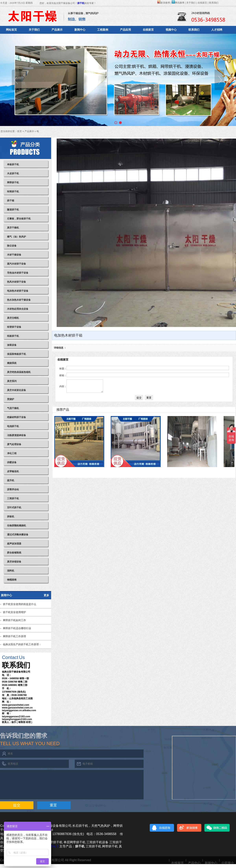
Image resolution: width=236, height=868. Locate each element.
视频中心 (171, 30)
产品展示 (57, 30)
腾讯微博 (178, 3)
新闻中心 (80, 30)
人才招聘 (217, 30)
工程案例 (103, 30)
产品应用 (125, 30)
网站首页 (11, 30)
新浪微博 (164, 3)
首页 (19, 131)
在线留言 (202, 3)
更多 (46, 595)
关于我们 (191, 3)
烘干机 (81, 3)
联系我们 (214, 3)
